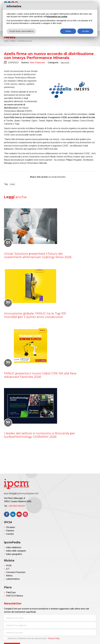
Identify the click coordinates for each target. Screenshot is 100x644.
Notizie (13, 41)
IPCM (9, 566)
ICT (8, 569)
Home (6, 41)
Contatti (10, 534)
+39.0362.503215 (16, 506)
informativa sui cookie (57, 17)
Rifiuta (68, 31)
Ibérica (9, 576)
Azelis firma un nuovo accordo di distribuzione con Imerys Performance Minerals (26, 41)
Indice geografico (14, 554)
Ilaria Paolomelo (38, 63)
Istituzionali (65, 63)
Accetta (85, 31)
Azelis (12, 184)
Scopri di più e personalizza (21, 31)
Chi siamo (10, 527)
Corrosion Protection (16, 572)
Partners (10, 531)
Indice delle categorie (16, 551)
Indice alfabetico (14, 547)
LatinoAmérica (13, 579)
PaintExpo (11, 592)
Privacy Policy (54, 638)
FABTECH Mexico (15, 596)
